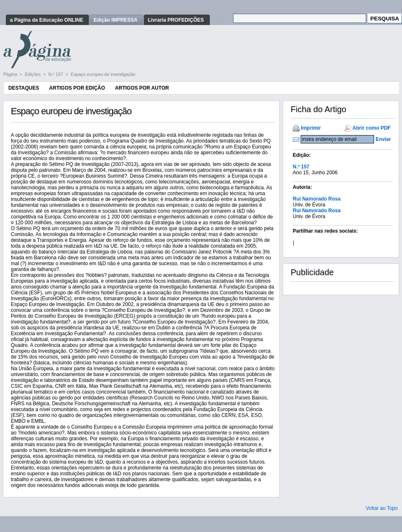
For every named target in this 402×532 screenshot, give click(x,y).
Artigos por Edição (77, 88)
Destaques (24, 88)
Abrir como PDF (371, 128)
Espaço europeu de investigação (103, 74)
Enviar (383, 139)
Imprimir (311, 128)
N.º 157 (56, 74)
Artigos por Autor (142, 88)
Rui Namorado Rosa (317, 199)
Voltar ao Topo (382, 508)
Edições (34, 74)
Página (11, 74)
